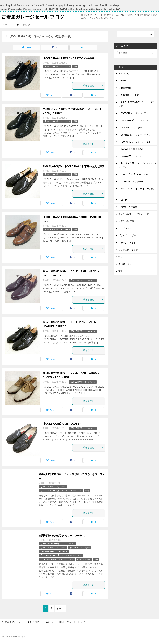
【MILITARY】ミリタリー (131, 182)
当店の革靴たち (23, 24)
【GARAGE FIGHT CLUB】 (132, 149)
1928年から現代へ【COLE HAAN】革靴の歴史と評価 (74, 166)
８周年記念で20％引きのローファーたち (62, 536)
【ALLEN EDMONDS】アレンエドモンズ (57, 544)
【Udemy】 (124, 200)
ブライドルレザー (127, 235)
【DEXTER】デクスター (79, 548)
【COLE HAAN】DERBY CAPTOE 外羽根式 (69, 58)
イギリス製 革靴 (84, 559)
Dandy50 (123, 81)
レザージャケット (127, 243)
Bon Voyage (124, 74)
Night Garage (125, 88)
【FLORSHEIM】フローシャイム (54, 552)
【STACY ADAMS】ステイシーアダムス (57, 559)
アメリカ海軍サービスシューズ (134, 214)
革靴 (75, 66)
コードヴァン (125, 228)
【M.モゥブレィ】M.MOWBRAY (134, 174)
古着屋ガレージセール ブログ (33, 16)
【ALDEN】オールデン (130, 95)
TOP (22, 622)
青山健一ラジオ (126, 264)
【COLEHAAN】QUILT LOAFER (62, 424)
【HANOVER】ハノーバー (131, 156)
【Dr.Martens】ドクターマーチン (135, 135)
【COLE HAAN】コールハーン (57, 66)
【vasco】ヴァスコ (128, 207)
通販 (121, 257)
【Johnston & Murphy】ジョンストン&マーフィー (61, 491)
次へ (59, 608)
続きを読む (93, 85)
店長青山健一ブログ (128, 250)
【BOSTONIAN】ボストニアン (133, 113)
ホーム (6, 24)
